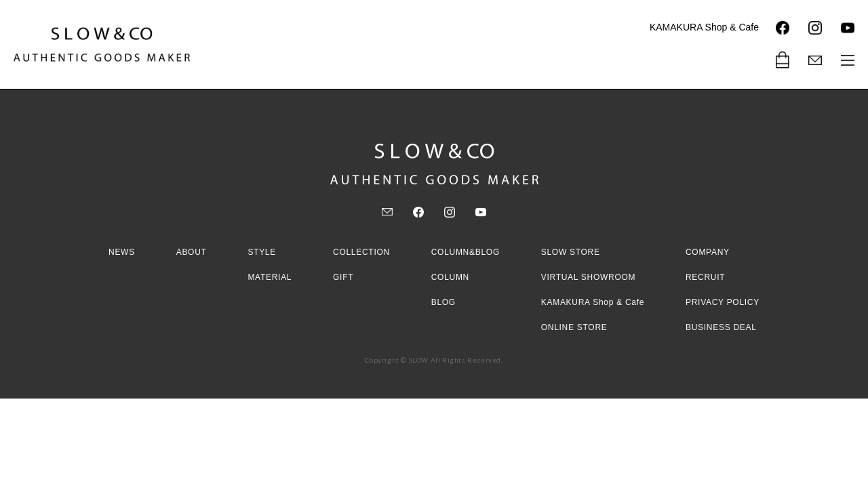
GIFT (343, 277)
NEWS (122, 252)
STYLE (262, 252)
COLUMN (450, 277)
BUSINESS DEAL (721, 327)
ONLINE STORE (574, 327)
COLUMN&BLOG (466, 252)
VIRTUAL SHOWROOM (589, 277)
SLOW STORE (571, 252)
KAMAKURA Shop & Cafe (704, 27)
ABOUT (192, 252)
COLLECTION (361, 252)
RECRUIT (705, 277)
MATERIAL (270, 277)
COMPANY (708, 252)
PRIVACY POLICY (723, 302)
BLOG (443, 302)
